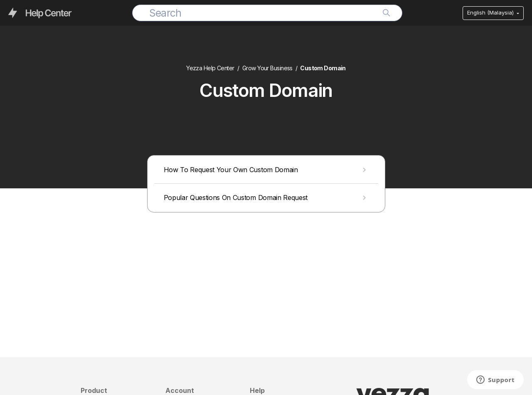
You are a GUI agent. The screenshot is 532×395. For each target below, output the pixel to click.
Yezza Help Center (210, 68)
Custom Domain (323, 68)
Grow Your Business (267, 68)
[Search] (267, 13)
